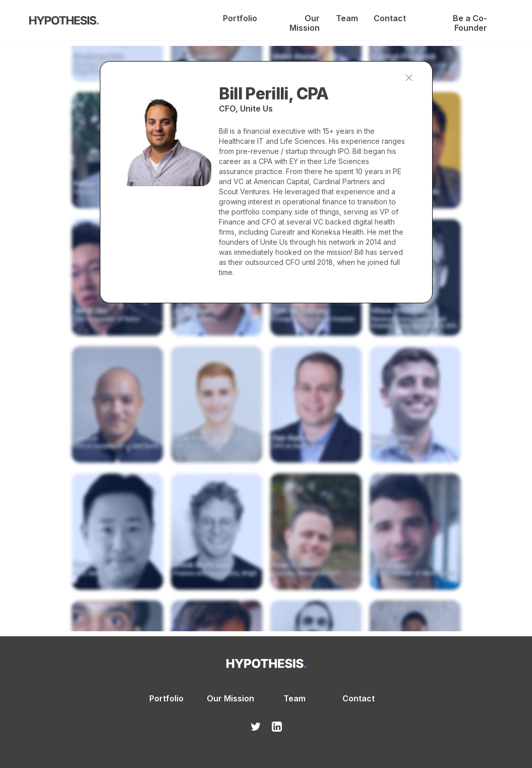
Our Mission (305, 18)
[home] (64, 22)
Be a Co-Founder (470, 18)
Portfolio (240, 18)
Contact (389, 18)
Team (347, 18)
